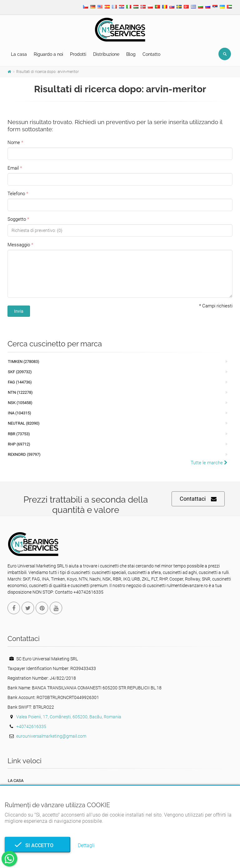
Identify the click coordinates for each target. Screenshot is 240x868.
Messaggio (19, 245)
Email (13, 168)
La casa (19, 54)
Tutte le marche (209, 463)
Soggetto (17, 219)
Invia (19, 311)
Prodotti (78, 54)
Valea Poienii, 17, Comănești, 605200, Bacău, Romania (69, 717)
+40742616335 (31, 726)
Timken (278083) (24, 362)
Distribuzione (106, 54)
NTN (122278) (20, 392)
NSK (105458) (20, 403)
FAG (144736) (20, 382)
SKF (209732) (20, 372)
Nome (14, 142)
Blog (131, 54)
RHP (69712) (19, 444)
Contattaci (198, 499)
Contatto (151, 54)
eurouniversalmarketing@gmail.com (51, 736)
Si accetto (37, 845)
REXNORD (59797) (24, 454)
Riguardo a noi (48, 54)
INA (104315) (20, 413)
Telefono (16, 194)
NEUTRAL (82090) (24, 423)
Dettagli (86, 845)
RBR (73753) (19, 434)
